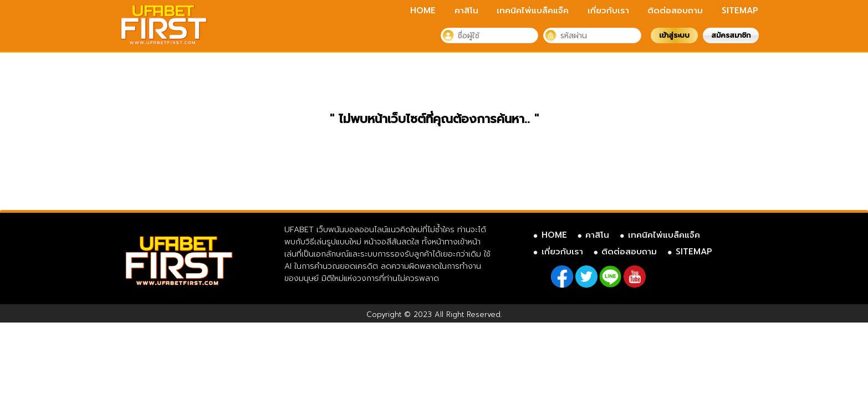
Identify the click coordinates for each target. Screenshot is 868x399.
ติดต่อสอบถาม (675, 11)
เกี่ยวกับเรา (608, 11)
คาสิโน (466, 11)
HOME (423, 11)
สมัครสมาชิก (731, 35)
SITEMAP (740, 11)
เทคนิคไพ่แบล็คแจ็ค (533, 11)
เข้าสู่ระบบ (674, 35)
